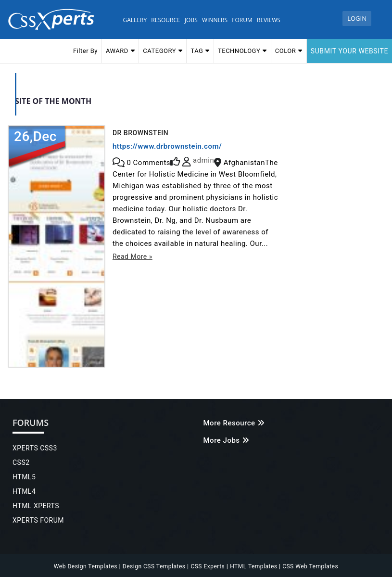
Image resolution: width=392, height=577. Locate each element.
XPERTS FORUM (38, 520)
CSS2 (21, 462)
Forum (242, 20)
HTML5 (24, 477)
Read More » (133, 256)
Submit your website (349, 51)
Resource (165, 20)
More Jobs (226, 440)
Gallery (135, 20)
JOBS (191, 20)
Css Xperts (53, 19)
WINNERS (215, 20)
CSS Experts (208, 566)
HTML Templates (254, 566)
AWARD (120, 50)
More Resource (234, 423)
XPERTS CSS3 (35, 448)
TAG (200, 50)
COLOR (289, 50)
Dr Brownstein (140, 133)
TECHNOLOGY (242, 50)
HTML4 (24, 491)
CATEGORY (163, 50)
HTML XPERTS (36, 506)
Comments (148, 163)
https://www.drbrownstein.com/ (167, 146)
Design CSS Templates (155, 566)
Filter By (85, 51)
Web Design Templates (87, 566)
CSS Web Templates (310, 566)
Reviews (269, 20)
